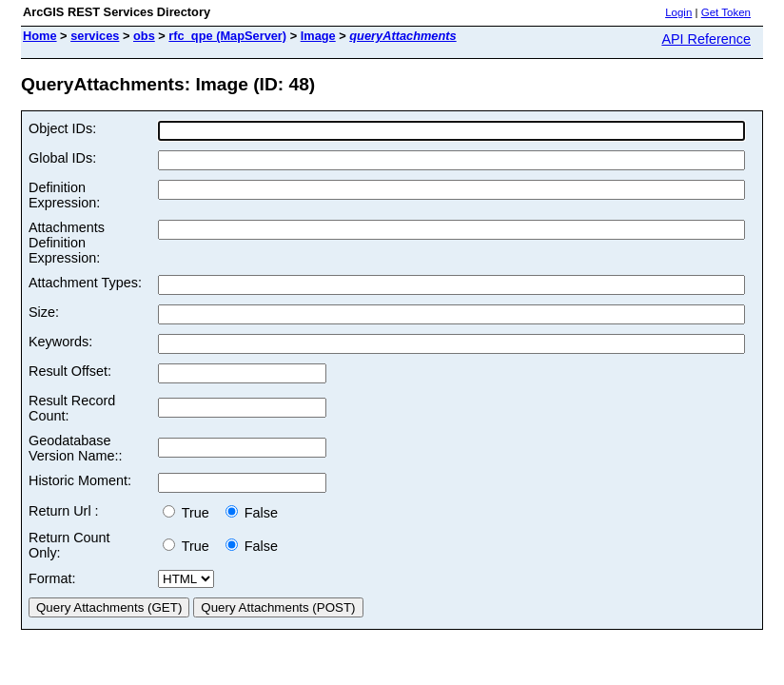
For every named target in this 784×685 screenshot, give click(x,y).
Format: (52, 578)
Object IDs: (62, 128)
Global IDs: (62, 158)
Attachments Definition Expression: (67, 243)
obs (144, 36)
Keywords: (60, 342)
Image (318, 36)
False (252, 513)
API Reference (706, 39)
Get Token (726, 12)
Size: (44, 312)
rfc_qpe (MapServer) (227, 36)
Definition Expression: (64, 195)
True (190, 513)
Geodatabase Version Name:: (75, 448)
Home (40, 36)
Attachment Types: (85, 283)
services (95, 36)
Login (678, 12)
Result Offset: (70, 371)
